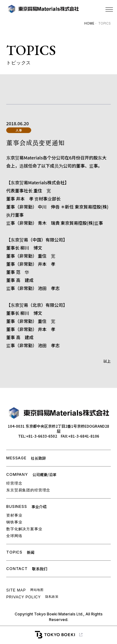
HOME (89, 23)
